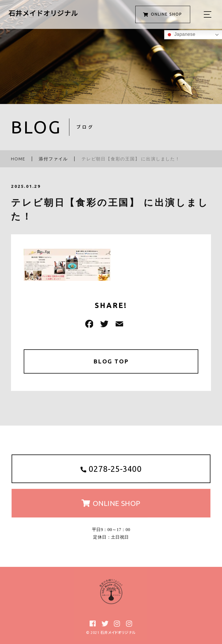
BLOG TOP (111, 361)
